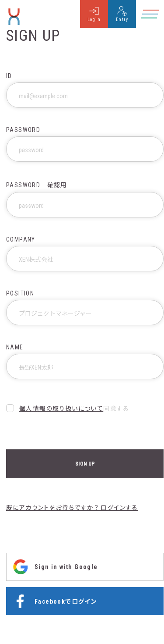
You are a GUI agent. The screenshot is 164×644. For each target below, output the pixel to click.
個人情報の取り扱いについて (61, 409)
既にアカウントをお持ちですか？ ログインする (72, 508)
